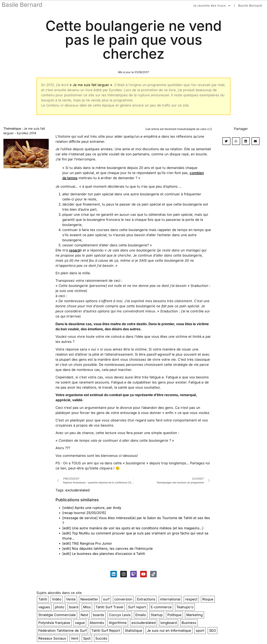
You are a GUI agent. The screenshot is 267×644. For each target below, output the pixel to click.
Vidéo (57, 599)
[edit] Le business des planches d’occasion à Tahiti (104, 554)
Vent (75, 638)
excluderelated (77, 490)
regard (74, 250)
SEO (213, 631)
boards (99, 615)
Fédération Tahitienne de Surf (62, 631)
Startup (157, 615)
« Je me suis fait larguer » (91, 85)
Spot (87, 638)
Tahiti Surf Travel (109, 607)
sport (200, 631)
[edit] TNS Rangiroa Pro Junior (87, 543)
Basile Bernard (22, 5)
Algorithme (118, 623)
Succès (101, 638)
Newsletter (89, 599)
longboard (169, 623)
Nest (84, 615)
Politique (174, 615)
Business (189, 623)
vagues (44, 607)
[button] (226, 141)
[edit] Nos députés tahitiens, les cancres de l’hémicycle (108, 549)
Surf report (137, 607)
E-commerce (161, 607)
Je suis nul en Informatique (169, 631)
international (170, 599)
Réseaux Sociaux (52, 638)
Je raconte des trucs (212, 6)
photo (60, 607)
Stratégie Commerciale (57, 615)
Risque (208, 599)
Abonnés (97, 623)
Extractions (146, 599)
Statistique (133, 631)
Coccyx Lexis (120, 615)
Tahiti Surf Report (106, 631)
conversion (123, 599)
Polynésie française (54, 623)
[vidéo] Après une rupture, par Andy (92, 508)
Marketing (194, 615)
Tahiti (43, 599)
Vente (71, 599)
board (74, 607)
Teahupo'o (185, 607)
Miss (87, 607)
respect (191, 599)
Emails (141, 615)
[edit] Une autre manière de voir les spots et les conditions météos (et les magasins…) (133, 528)
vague (80, 623)
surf (106, 599)
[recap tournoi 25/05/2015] (84, 513)
